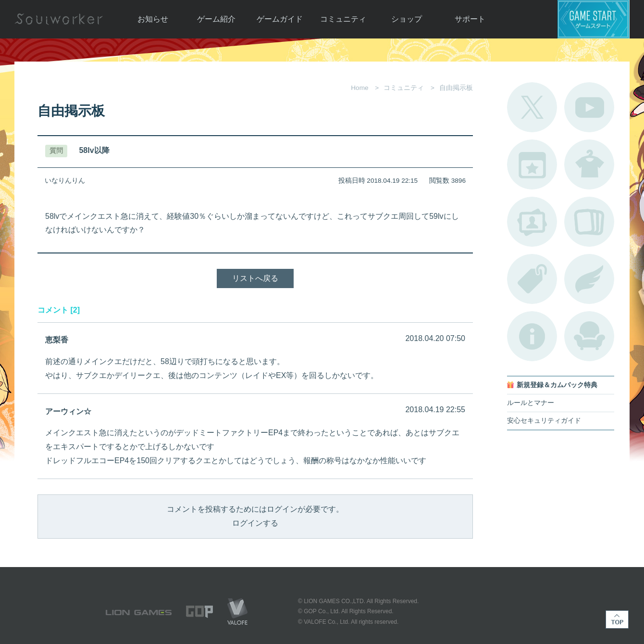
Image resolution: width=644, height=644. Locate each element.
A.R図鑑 (589, 222)
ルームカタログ (589, 336)
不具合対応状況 (532, 336)
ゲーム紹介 (216, 19)
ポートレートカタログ (532, 222)
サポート (470, 19)
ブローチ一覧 (589, 279)
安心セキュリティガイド (544, 421)
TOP (617, 619)
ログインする (255, 523)
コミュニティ (343, 19)
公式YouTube (589, 107)
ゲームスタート (594, 19)
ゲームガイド (280, 19)
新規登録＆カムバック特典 (557, 385)
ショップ (407, 19)
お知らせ (153, 19)
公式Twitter (532, 107)
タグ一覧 (532, 279)
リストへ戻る (255, 278)
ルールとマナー (531, 403)
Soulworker (59, 19)
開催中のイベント (532, 164)
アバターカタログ (589, 164)
